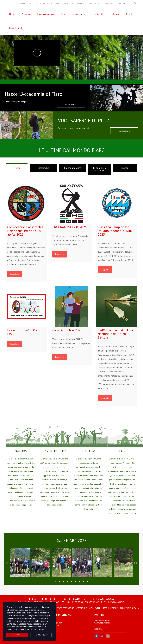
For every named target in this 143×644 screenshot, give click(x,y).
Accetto (17, 635)
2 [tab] (60, 581)
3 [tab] (64, 581)
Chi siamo (26, 14)
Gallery (116, 14)
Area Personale (95, 3)
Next (135, 563)
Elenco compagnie (46, 14)
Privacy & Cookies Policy (21, 624)
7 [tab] (79, 581)
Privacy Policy (41, 635)
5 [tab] (71, 581)
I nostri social (16, 28)
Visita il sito (71, 104)
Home (12, 14)
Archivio (129, 14)
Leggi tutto (15, 274)
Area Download (78, 3)
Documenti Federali (24, 3)
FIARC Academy (62, 3)
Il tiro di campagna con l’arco (75, 14)
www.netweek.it (102, 623)
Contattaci (124, 131)
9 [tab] (87, 581)
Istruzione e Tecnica (44, 3)
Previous (7, 563)
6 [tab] (75, 581)
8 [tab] (83, 581)
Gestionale (109, 3)
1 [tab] (56, 581)
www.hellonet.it (102, 620)
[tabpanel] (20, 563)
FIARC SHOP (122, 3)
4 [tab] (68, 581)
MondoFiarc (100, 14)
